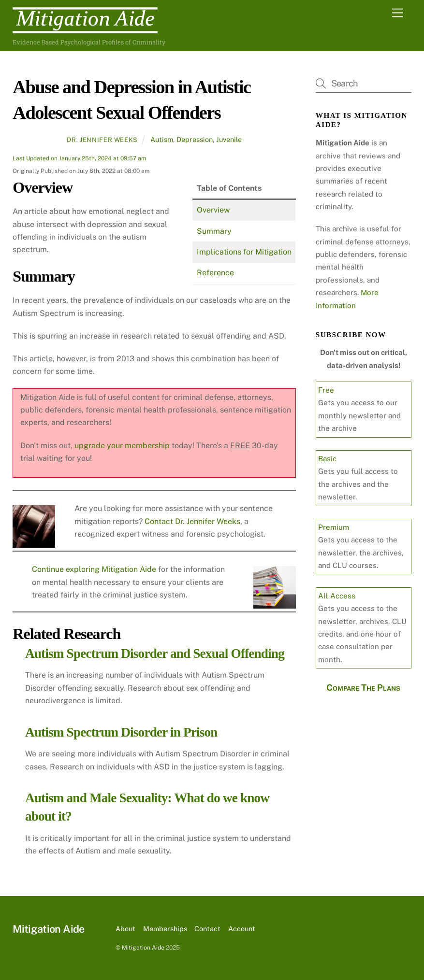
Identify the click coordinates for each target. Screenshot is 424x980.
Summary (214, 231)
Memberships (165, 929)
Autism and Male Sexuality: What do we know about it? (147, 807)
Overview (213, 210)
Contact (207, 929)
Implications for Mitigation (244, 252)
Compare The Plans (363, 688)
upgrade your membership (122, 446)
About (125, 929)
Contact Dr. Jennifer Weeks (192, 521)
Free (326, 390)
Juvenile (229, 139)
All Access (337, 596)
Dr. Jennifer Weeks (102, 140)
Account (242, 929)
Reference (215, 273)
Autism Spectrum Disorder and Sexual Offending (155, 653)
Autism (162, 139)
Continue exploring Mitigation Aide (95, 569)
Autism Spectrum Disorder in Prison (121, 732)
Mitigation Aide (143, 947)
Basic (327, 459)
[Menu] (397, 13)
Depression (195, 139)
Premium (334, 527)
